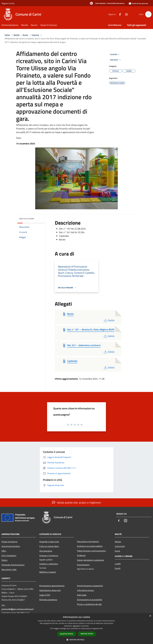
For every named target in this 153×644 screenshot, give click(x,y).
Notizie (118, 542)
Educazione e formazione (88, 541)
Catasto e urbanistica (49, 564)
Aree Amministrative (11, 546)
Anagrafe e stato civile (49, 542)
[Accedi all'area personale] (138, 3)
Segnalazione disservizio (50, 590)
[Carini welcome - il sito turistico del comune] (106, 3)
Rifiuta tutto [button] (87, 634)
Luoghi (118, 564)
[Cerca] (148, 14)
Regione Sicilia (8, 3)
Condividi (115, 54)
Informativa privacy (86, 590)
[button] (77, 640)
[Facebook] (119, 14)
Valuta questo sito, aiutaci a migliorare (77, 502)
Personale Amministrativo (13, 565)
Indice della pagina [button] (27, 219)
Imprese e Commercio (49, 556)
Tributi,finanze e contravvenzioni (91, 551)
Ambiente (81, 555)
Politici (5, 560)
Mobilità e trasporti (48, 572)
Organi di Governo (9, 542)
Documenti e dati (9, 569)
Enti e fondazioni (9, 556)
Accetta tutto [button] (67, 634)
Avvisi (25, 35)
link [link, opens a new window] (101, 628)
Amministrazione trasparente (90, 586)
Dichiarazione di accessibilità (90, 600)
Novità (16, 35)
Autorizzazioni (83, 565)
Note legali (82, 595)
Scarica (109, 320)
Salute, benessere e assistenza (90, 560)
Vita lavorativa (46, 551)
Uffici (4, 551)
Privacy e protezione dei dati (89, 604)
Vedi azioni (116, 60)
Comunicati (120, 546)
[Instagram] (125, 14)
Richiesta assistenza (48, 600)
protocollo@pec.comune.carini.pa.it (18, 609)
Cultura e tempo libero (49, 546)
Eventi (118, 568)
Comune (35, 35)
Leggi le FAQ (45, 595)
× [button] (150, 616)
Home (7, 35)
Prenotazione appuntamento (52, 586)
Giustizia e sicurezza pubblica (90, 546)
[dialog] (77, 629)
